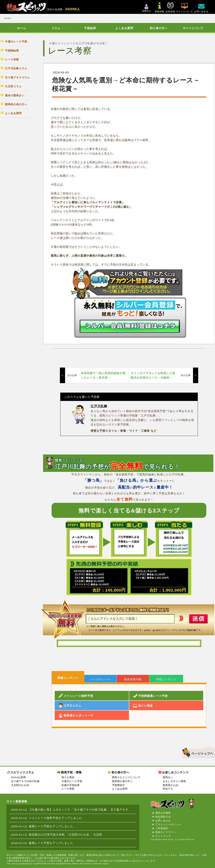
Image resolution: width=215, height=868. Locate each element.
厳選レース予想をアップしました (51, 826)
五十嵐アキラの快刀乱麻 (25, 781)
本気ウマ (168, 789)
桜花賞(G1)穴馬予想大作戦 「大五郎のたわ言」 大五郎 (65, 835)
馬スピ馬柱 (68, 777)
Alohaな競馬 (18, 777)
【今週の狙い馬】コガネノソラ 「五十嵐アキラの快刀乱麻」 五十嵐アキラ (79, 810)
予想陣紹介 (118, 785)
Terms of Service (93, 864)
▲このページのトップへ (197, 752)
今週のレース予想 (72, 781)
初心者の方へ (159, 28)
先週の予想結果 (71, 785)
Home (8, 18)
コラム (56, 28)
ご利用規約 (162, 828)
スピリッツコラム (22, 772)
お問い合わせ (163, 821)
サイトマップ (163, 836)
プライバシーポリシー (168, 825)
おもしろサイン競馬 (174, 781)
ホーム (21, 28)
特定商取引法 (163, 817)
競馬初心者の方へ (122, 781)
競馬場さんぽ (170, 785)
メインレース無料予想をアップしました (55, 818)
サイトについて (193, 28)
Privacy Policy (71, 864)
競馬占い (168, 777)
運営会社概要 (163, 813)
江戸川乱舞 (99, 406)
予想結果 (90, 28)
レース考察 (68, 789)
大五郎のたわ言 (20, 785)
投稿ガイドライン (166, 832)
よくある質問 (124, 28)
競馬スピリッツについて (126, 777)
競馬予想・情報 (71, 772)
